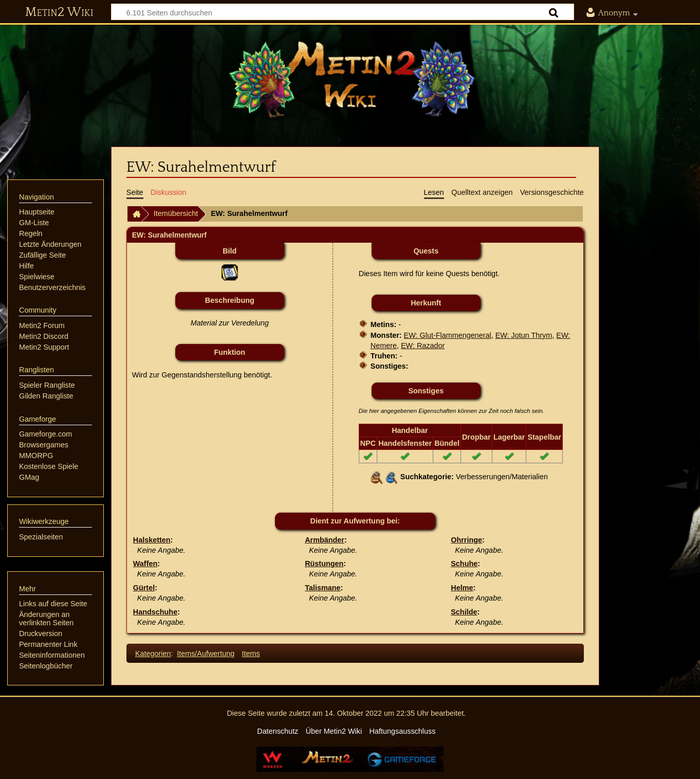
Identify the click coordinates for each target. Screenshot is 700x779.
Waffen (145, 564)
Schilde (464, 612)
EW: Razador (423, 346)
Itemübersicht (176, 213)
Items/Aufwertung (206, 654)
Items (251, 654)
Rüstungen (324, 564)
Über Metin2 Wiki (334, 731)
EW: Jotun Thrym (524, 335)
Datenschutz (278, 731)
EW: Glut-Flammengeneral (448, 335)
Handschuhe (155, 612)
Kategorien (153, 654)
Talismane (323, 588)
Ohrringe (466, 540)
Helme (462, 588)
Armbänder (325, 540)
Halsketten (152, 540)
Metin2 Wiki (59, 12)
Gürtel (144, 588)
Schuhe (464, 564)
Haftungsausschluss (403, 731)
